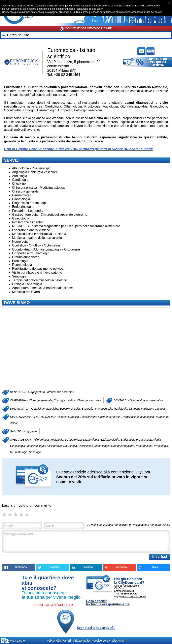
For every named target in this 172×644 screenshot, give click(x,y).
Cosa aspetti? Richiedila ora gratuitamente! (108, 603)
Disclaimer (119, 641)
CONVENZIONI (86, 29)
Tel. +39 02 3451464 (64, 75)
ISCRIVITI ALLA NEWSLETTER (53, 605)
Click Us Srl (64, 641)
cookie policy (96, 9)
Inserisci (160, 557)
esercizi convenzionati (133, 596)
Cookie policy (101, 641)
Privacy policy (82, 641)
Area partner (13, 641)
